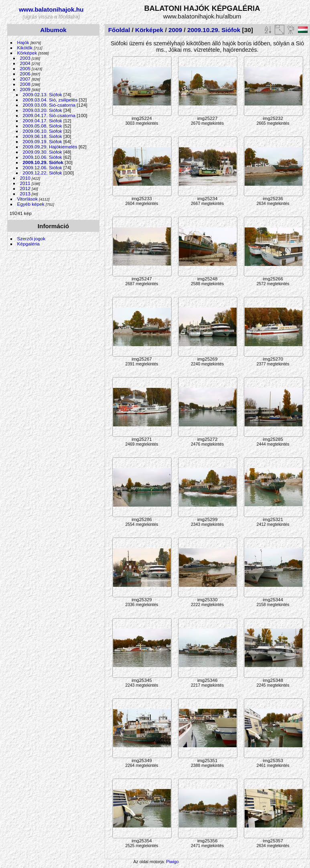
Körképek (27, 53)
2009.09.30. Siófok (43, 152)
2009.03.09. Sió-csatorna (49, 105)
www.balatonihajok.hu (51, 9)
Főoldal (119, 30)
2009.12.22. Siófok (43, 173)
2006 (25, 74)
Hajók (24, 42)
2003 (25, 58)
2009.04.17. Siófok (43, 121)
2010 (25, 178)
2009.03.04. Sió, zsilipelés (50, 100)
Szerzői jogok (31, 238)
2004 (25, 63)
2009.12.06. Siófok (43, 167)
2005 (25, 68)
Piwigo (172, 862)
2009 (25, 89)
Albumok (53, 30)
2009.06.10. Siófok (43, 131)
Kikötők (25, 48)
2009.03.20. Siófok (43, 110)
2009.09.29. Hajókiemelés (50, 147)
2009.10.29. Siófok (43, 162)
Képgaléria (28, 244)
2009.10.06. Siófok (43, 157)
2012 (25, 188)
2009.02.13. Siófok (43, 94)
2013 (25, 194)
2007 (25, 79)
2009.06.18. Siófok (43, 136)
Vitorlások (27, 199)
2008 (25, 84)
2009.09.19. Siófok (43, 141)
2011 (25, 183)
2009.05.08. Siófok (43, 126)
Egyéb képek (31, 204)
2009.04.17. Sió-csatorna (49, 115)
